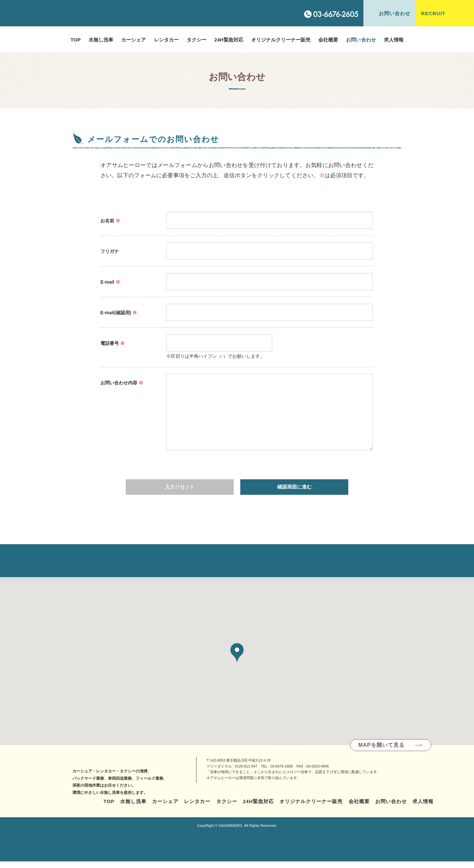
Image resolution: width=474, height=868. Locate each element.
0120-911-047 (246, 772)
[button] (237, 659)
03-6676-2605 (281, 772)
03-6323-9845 (318, 772)
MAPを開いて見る (381, 751)
